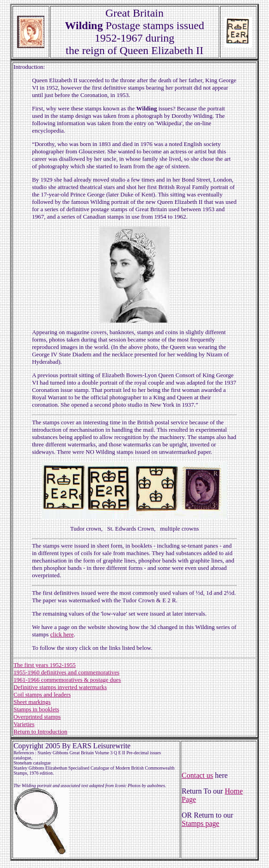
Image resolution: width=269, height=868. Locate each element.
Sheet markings (32, 702)
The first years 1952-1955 (45, 665)
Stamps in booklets (36, 709)
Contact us (197, 775)
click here (62, 634)
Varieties (24, 724)
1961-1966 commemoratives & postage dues (67, 680)
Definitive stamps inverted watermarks (60, 687)
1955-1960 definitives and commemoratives (66, 672)
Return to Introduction (40, 731)
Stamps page (200, 823)
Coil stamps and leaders (42, 694)
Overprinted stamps (37, 717)
